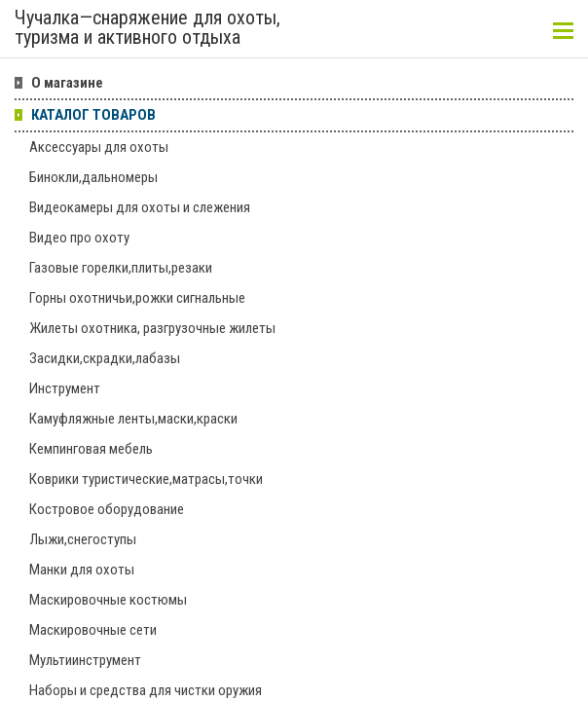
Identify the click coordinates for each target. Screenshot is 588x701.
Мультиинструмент (85, 660)
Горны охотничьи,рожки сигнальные (137, 298)
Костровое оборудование (107, 509)
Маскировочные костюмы (108, 600)
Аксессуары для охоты (99, 147)
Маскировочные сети (93, 630)
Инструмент (65, 388)
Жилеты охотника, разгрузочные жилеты (152, 328)
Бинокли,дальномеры (93, 177)
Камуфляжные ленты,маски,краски (133, 419)
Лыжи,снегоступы (83, 539)
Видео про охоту (79, 238)
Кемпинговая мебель (91, 449)
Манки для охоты (82, 570)
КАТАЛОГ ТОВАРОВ (93, 115)
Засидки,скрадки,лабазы (105, 358)
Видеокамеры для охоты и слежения (140, 207)
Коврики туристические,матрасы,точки (146, 479)
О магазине (67, 83)
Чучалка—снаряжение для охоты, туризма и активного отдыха (147, 28)
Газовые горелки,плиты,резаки (121, 268)
